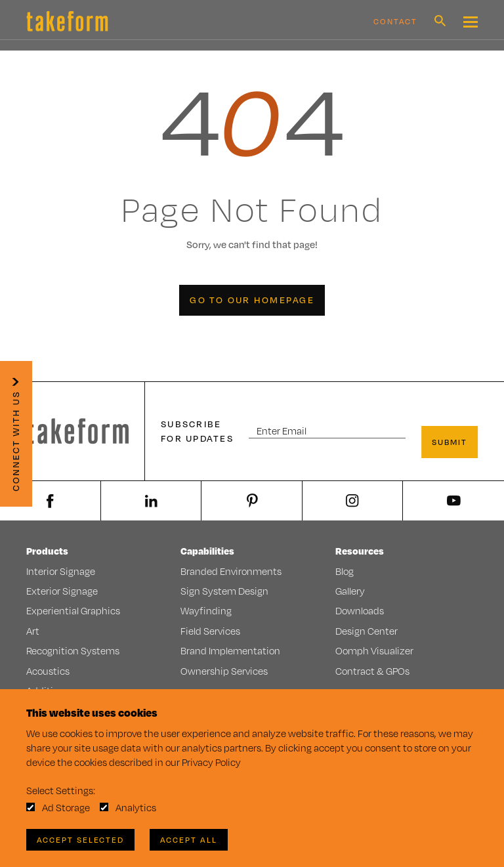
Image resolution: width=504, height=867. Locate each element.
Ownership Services (224, 671)
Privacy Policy (211, 762)
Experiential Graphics (73, 611)
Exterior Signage (62, 591)
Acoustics (48, 671)
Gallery (350, 591)
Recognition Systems (73, 651)
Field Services (210, 631)
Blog (345, 571)
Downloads (360, 611)
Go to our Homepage (252, 300)
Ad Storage (66, 808)
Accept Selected (80, 840)
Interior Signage (61, 571)
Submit (450, 442)
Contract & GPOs (372, 671)
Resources (360, 551)
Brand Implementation (230, 651)
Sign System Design (224, 591)
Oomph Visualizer (374, 651)
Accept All (189, 840)
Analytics (136, 808)
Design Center (367, 631)
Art (33, 631)
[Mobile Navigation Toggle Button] (471, 22)
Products (47, 551)
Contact (395, 21)
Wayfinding (206, 611)
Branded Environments (231, 571)
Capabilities (207, 551)
